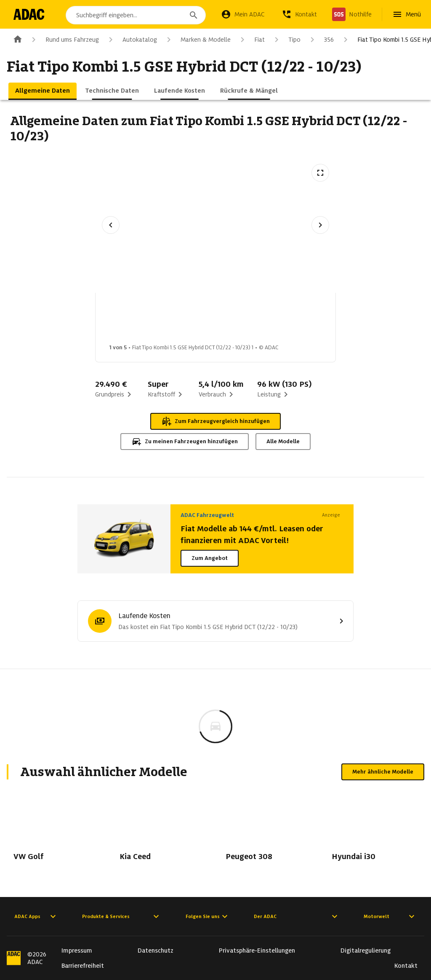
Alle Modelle (283, 441)
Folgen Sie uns (208, 916)
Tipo (286, 40)
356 (321, 40)
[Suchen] (194, 15)
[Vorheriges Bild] (111, 225)
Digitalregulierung (366, 951)
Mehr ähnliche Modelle (383, 772)
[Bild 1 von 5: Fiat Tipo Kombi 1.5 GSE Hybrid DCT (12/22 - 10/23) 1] (132, 321)
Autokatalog (131, 40)
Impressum (77, 951)
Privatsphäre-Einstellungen (257, 951)
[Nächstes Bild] (320, 225)
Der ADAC (297, 916)
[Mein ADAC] (243, 14)
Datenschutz (156, 951)
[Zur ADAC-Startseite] (31, 14)
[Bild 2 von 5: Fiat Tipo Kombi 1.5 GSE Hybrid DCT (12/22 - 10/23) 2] (199, 321)
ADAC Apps (36, 916)
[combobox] (137, 15)
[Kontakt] (299, 14)
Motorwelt (390, 916)
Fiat (251, 40)
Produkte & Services (122, 916)
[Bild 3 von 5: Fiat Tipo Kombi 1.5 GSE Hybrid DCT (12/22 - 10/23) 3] (265, 321)
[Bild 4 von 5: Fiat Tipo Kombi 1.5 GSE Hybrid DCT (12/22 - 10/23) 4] (332, 321)
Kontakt (406, 966)
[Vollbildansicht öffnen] (320, 173)
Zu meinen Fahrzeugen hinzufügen (185, 442)
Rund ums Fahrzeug (64, 40)
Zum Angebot (210, 558)
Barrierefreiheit (83, 966)
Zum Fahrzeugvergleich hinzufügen (215, 421)
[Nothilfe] (352, 14)
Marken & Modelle (197, 40)
